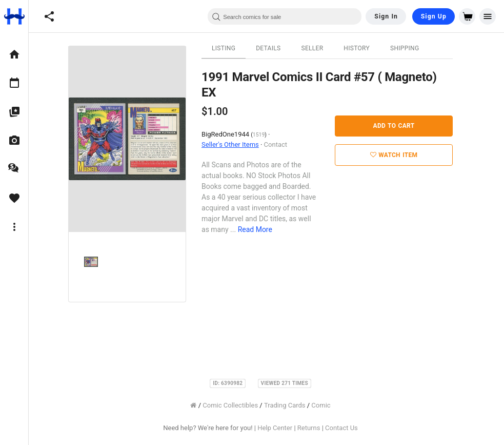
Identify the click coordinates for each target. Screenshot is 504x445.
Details (274, 48)
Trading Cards (290, 405)
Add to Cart (400, 126)
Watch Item (400, 155)
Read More (261, 229)
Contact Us (347, 428)
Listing (229, 48)
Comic (327, 405)
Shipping (410, 48)
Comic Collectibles (236, 405)
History (363, 48)
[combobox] (285, 16)
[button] (49, 16)
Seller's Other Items (236, 144)
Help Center (281, 428)
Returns (315, 428)
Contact (281, 144)
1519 (264, 135)
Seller (318, 48)
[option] (14, 54)
